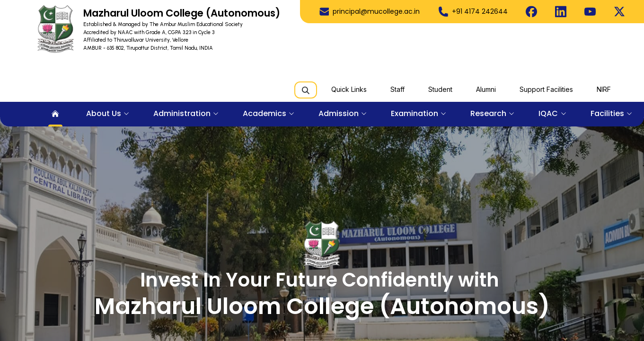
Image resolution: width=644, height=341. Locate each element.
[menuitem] (55, 114)
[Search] (306, 90)
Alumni (486, 89)
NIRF (604, 89)
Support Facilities (546, 89)
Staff (397, 89)
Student (440, 89)
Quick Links (349, 89)
